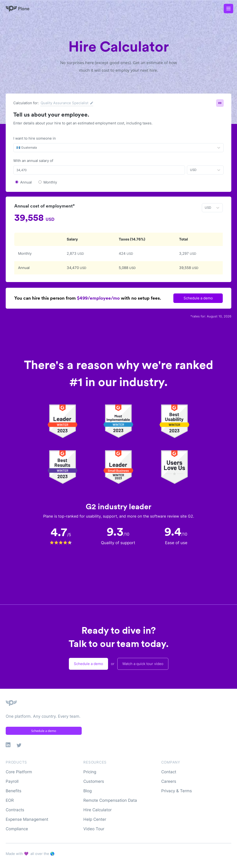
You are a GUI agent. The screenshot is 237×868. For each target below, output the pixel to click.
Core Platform (19, 772)
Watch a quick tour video (143, 664)
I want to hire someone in (35, 138)
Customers (94, 781)
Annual (26, 182)
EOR (10, 800)
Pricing (90, 772)
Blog (88, 791)
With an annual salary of (33, 161)
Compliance (17, 829)
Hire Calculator (97, 810)
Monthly (50, 182)
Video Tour (94, 829)
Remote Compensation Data (110, 800)
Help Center (95, 819)
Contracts (15, 810)
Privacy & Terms (177, 791)
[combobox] (17, 148)
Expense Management (27, 819)
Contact (169, 772)
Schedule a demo (198, 298)
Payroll (12, 781)
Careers (169, 781)
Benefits (14, 791)
